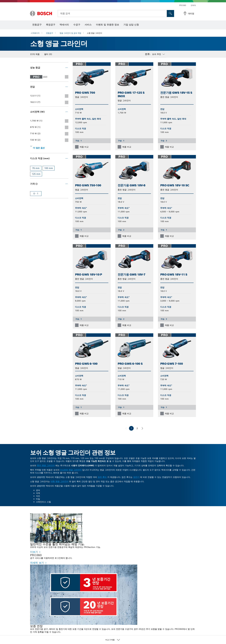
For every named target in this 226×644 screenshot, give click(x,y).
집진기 (136, 477)
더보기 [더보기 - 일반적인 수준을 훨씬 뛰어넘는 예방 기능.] (34, 552)
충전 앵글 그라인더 (46, 465)
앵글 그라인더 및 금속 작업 (70, 33)
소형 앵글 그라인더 (95, 33)
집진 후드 (102, 477)
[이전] (126, 428)
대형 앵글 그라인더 (59, 481)
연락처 (193, 5)
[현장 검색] (170, 14)
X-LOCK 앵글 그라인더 (71, 470)
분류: (148, 54)
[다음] (142, 428)
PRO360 (183, 5)
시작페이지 (35, 33)
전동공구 (50, 33)
